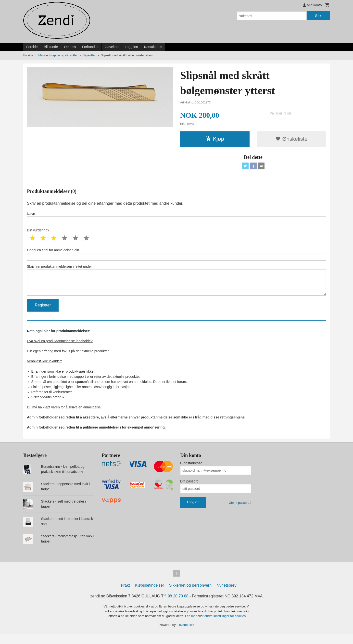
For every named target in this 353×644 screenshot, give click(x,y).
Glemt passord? (240, 511)
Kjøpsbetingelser (149, 595)
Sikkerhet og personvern (190, 595)
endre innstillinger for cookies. (226, 625)
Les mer (191, 625)
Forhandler (90, 47)
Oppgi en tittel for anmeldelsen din (176, 258)
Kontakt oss (153, 47)
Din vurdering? (38, 233)
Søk (318, 16)
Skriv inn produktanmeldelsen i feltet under (176, 286)
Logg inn (131, 47)
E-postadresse (191, 472)
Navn (176, 220)
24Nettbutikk (185, 634)
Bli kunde (51, 47)
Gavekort (112, 47)
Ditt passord (189, 490)
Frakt (125, 595)
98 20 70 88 (178, 606)
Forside (32, 47)
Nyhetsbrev (227, 595)
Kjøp (215, 139)
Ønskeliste (291, 139)
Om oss (70, 47)
